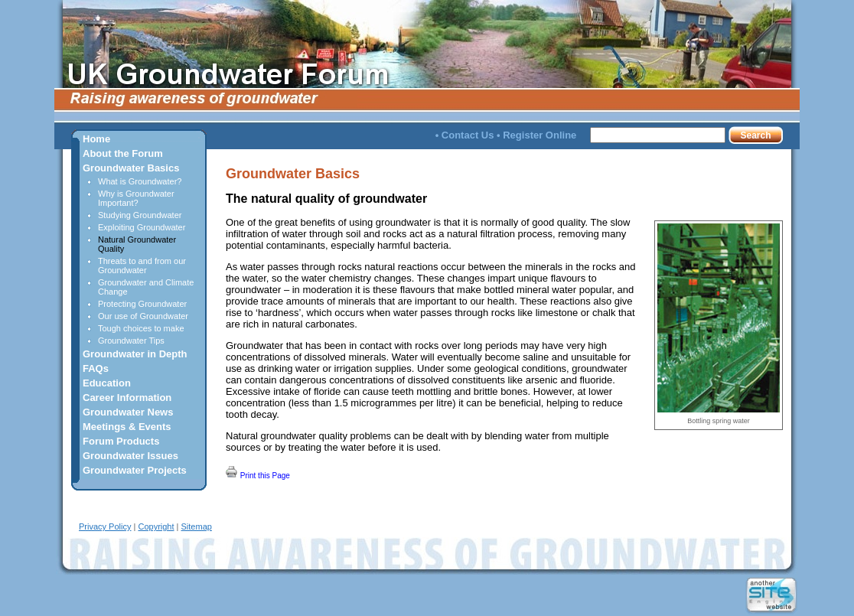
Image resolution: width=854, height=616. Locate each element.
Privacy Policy (105, 526)
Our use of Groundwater (143, 316)
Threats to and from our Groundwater (142, 266)
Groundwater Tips (131, 341)
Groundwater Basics (131, 168)
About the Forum (123, 153)
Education (107, 383)
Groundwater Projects (135, 470)
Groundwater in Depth (135, 354)
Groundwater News (128, 412)
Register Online (539, 135)
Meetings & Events (127, 427)
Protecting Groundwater (142, 304)
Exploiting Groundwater (142, 227)
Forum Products (121, 441)
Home (96, 139)
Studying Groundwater (140, 215)
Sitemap (197, 526)
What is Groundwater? (140, 181)
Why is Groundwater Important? (136, 198)
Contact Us (468, 135)
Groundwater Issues (130, 456)
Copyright (156, 526)
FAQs (96, 368)
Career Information (127, 398)
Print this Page (258, 473)
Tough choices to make (141, 328)
